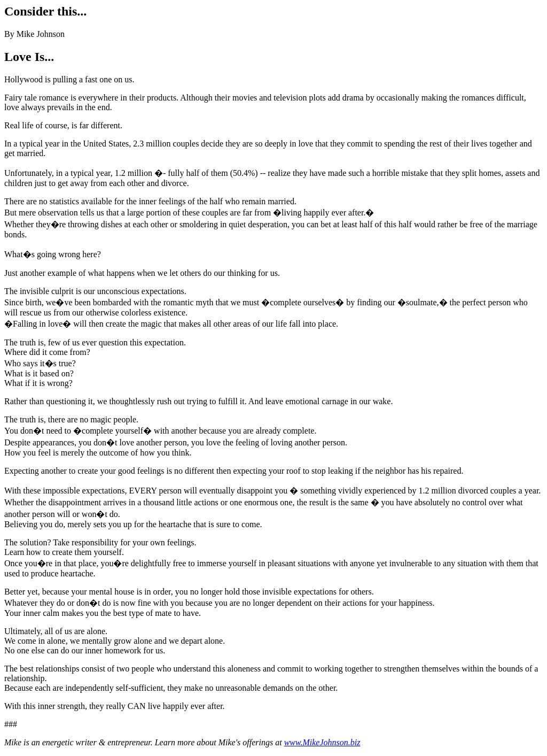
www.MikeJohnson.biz (322, 742)
